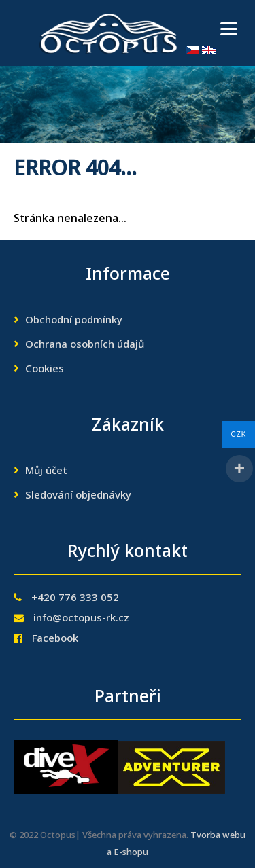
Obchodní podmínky (74, 321)
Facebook (55, 639)
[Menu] (229, 29)
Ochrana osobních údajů (85, 345)
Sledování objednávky (78, 496)
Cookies (45, 369)
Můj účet (46, 471)
